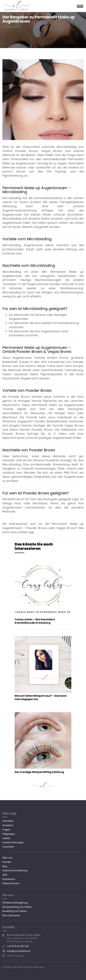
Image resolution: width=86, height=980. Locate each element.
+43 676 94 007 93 (18, 946)
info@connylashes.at (19, 951)
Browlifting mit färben (15, 911)
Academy (8, 825)
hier (31, 532)
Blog (5, 866)
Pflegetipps (9, 834)
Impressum (9, 879)
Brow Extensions (11, 915)
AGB (5, 875)
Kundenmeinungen (13, 842)
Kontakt (7, 862)
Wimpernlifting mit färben (17, 907)
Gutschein (8, 847)
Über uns (7, 858)
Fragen (6, 830)
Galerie (6, 838)
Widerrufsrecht (11, 883)
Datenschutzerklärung (15, 870)
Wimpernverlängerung (15, 903)
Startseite (8, 821)
